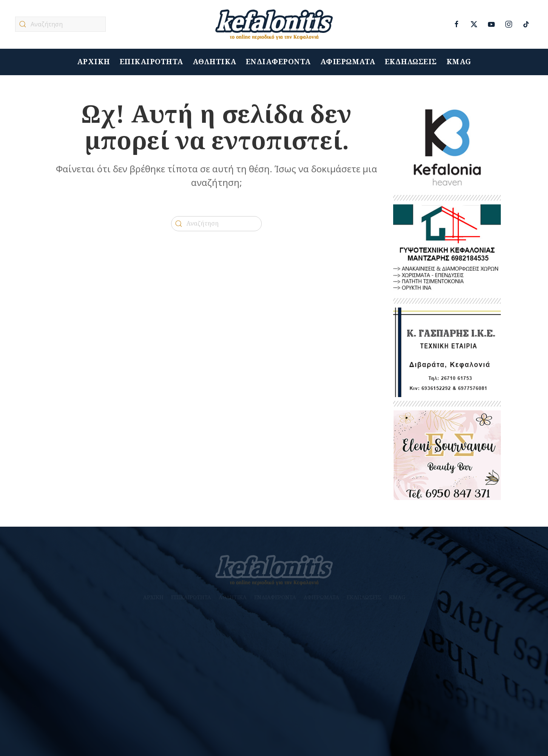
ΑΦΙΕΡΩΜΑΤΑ (348, 62)
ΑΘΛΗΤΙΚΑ (215, 62)
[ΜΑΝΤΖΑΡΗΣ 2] (447, 249)
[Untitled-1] (447, 352)
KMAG (459, 62)
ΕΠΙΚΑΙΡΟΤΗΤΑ (151, 62)
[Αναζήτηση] (60, 24)
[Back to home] (274, 24)
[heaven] (447, 146)
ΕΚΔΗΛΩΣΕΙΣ (411, 62)
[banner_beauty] (447, 455)
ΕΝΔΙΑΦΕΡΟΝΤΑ (278, 62)
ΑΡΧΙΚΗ (94, 62)
